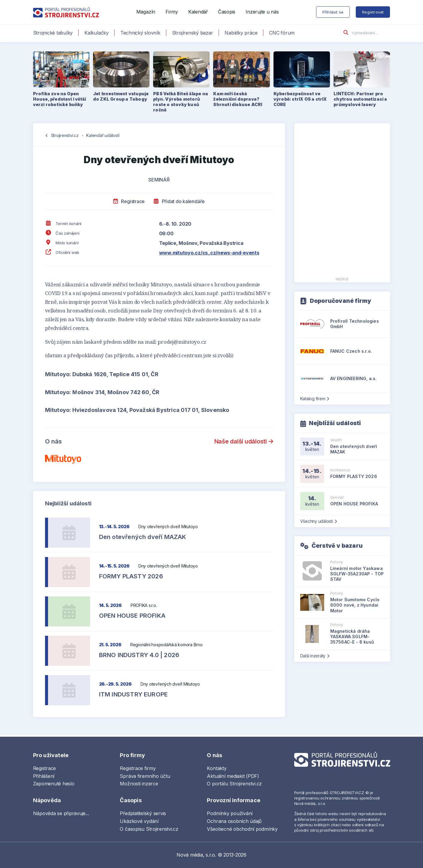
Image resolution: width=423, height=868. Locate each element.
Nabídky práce (241, 33)
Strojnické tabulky (53, 33)
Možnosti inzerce (139, 784)
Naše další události (244, 441)
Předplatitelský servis (143, 813)
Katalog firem (315, 399)
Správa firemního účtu (145, 776)
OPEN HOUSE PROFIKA (132, 616)
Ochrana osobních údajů (234, 821)
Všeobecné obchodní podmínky (242, 829)
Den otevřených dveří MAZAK (143, 537)
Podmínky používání (230, 813)
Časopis (227, 12)
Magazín (146, 12)
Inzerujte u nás (262, 12)
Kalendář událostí (103, 135)
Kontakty (217, 768)
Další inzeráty (315, 656)
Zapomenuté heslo (54, 784)
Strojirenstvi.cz (65, 135)
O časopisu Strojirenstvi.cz (149, 829)
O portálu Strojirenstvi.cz (234, 784)
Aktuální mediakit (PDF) (233, 776)
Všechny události (319, 521)
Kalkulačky (97, 33)
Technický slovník (140, 33)
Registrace (129, 201)
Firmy (172, 12)
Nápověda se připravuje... (61, 813)
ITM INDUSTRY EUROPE (134, 694)
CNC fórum (282, 33)
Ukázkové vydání (139, 821)
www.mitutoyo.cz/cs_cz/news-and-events (209, 253)
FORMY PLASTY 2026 (131, 576)
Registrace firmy (138, 768)
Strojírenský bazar (193, 33)
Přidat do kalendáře (179, 201)
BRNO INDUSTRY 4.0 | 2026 (139, 655)
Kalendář (198, 12)
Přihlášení (44, 776)
